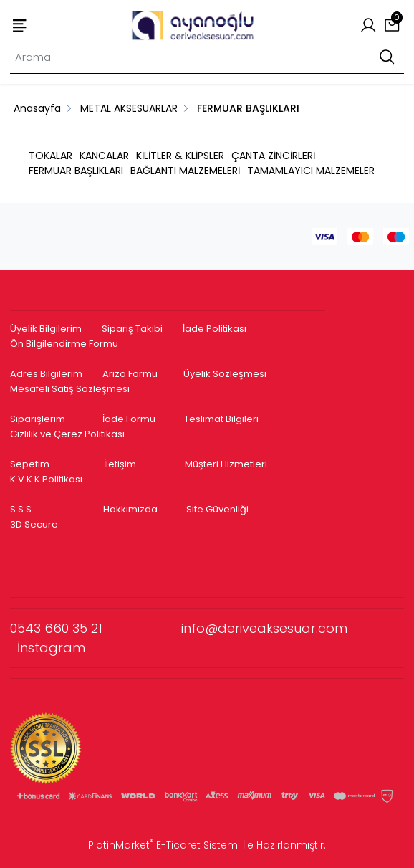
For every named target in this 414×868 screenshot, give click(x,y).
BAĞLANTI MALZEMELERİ (185, 171)
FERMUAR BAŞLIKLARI (76, 171)
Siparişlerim (38, 419)
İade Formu (129, 419)
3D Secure (35, 524)
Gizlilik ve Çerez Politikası (67, 434)
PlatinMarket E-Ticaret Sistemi (164, 845)
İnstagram (51, 648)
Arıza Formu (130, 374)
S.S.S (21, 509)
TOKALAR (50, 156)
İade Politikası (215, 329)
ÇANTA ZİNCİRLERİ (273, 156)
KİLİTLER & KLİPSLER (180, 156)
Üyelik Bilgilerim (46, 329)
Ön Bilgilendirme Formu (64, 344)
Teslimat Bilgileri (221, 419)
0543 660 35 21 (96, 628)
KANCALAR (104, 156)
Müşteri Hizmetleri (226, 464)
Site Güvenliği (217, 509)
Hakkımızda (130, 509)
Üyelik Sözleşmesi (225, 374)
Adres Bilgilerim (46, 374)
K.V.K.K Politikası (46, 479)
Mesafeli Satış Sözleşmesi (71, 389)
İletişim (120, 464)
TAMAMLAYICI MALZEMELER (311, 171)
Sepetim (30, 464)
